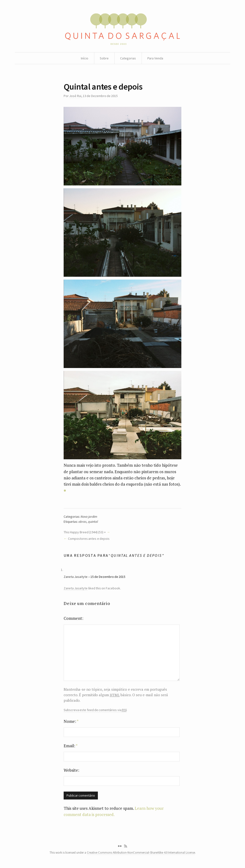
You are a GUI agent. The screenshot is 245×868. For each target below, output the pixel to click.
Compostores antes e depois (89, 539)
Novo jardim (89, 517)
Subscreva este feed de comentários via (95, 710)
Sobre (104, 58)
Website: (71, 770)
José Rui (75, 96)
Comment (73, 618)
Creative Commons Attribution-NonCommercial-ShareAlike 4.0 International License (141, 853)
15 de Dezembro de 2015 (108, 577)
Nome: (71, 721)
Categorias (128, 58)
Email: (71, 746)
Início (85, 58)
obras (83, 522)
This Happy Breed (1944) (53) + (85, 532)
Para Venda (155, 58)
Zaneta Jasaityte (76, 577)
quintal (93, 522)
